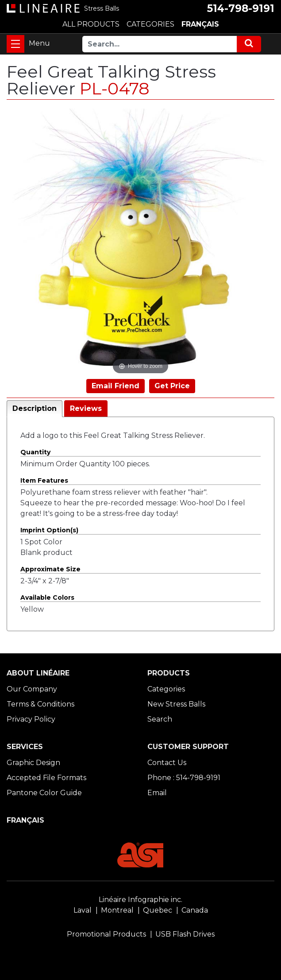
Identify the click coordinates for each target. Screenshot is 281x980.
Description (35, 408)
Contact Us (167, 763)
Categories (166, 689)
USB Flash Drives (185, 934)
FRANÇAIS (200, 24)
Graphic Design (33, 763)
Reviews (86, 408)
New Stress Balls (176, 704)
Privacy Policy (31, 719)
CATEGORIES (150, 24)
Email (157, 793)
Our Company (32, 689)
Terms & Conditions (40, 704)
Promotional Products (106, 934)
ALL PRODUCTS (91, 24)
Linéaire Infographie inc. (140, 900)
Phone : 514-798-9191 (184, 778)
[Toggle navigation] (15, 44)
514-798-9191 (241, 8)
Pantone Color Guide (44, 793)
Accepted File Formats (46, 778)
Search (160, 719)
